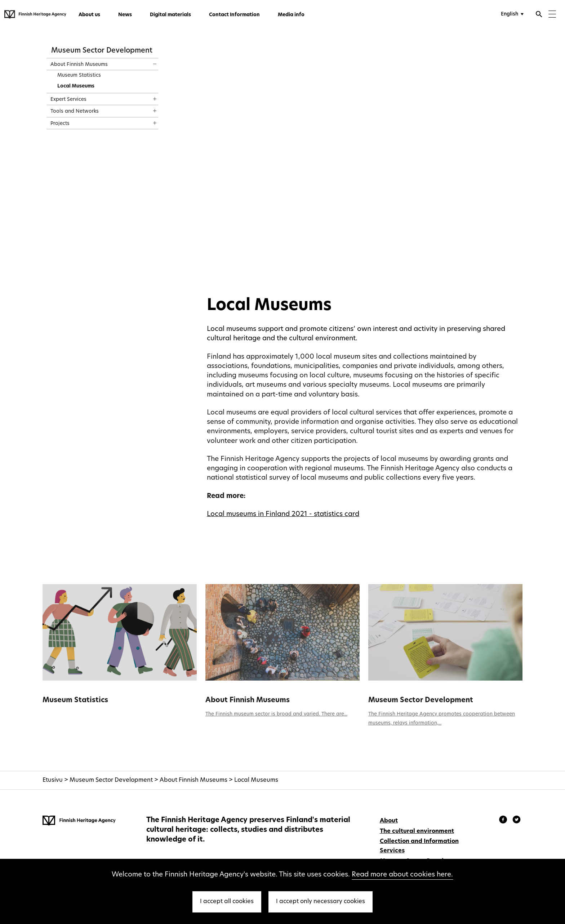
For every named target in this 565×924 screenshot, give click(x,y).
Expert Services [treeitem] (68, 100)
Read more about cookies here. (402, 875)
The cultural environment (417, 831)
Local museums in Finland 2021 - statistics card (283, 514)
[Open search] (539, 15)
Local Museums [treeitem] (76, 86)
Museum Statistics (75, 700)
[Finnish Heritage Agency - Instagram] (517, 821)
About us (89, 15)
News (125, 15)
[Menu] (552, 15)
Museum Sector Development (102, 51)
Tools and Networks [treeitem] (75, 111)
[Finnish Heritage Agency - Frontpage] (35, 14)
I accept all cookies (227, 902)
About (389, 821)
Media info (291, 15)
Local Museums (256, 780)
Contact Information (234, 15)
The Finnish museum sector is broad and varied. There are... (276, 714)
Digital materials (170, 15)
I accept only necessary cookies (321, 902)
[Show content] (148, 62)
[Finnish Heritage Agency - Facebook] (504, 821)
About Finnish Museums (248, 700)
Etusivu (53, 780)
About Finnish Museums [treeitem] (79, 65)
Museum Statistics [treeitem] (79, 75)
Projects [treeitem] (60, 124)
